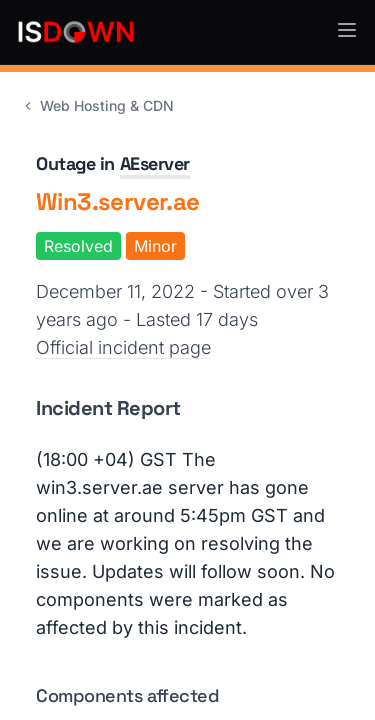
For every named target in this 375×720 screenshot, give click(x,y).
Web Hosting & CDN (97, 105)
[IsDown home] (76, 32)
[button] (347, 30)
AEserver (155, 163)
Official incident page (123, 347)
